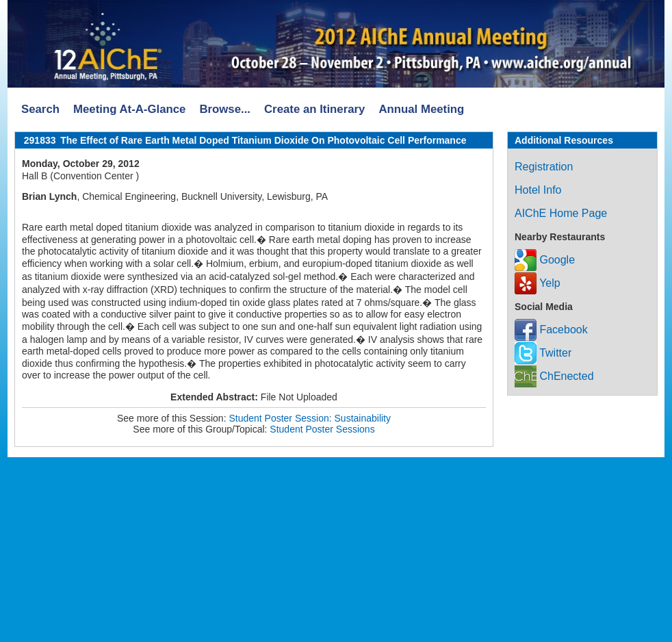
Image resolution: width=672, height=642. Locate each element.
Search (40, 109)
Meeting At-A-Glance (129, 109)
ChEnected (554, 376)
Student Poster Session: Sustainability (310, 418)
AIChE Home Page (561, 213)
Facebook (551, 330)
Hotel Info (538, 190)
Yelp (538, 283)
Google (545, 260)
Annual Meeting (421, 109)
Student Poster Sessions (322, 429)
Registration (544, 167)
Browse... (225, 109)
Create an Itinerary (314, 109)
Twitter (543, 353)
